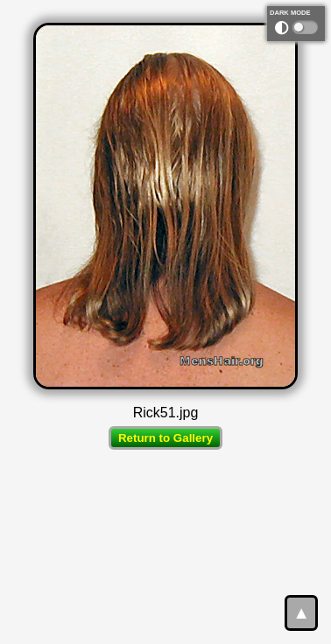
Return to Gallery (165, 438)
